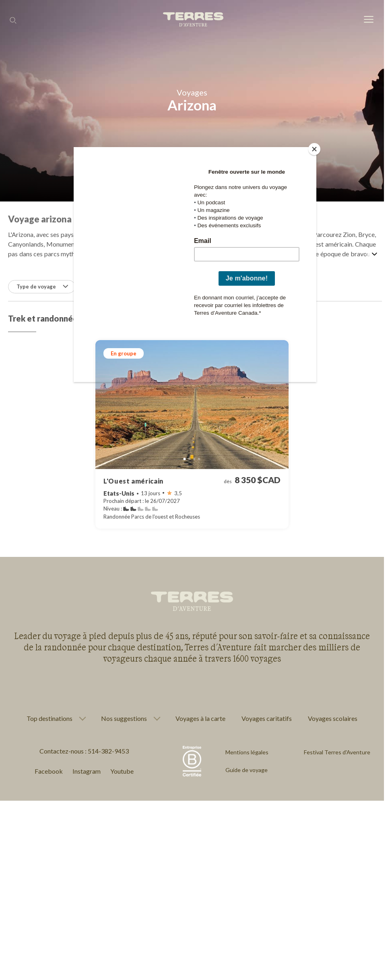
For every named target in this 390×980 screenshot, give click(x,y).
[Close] (314, 149)
